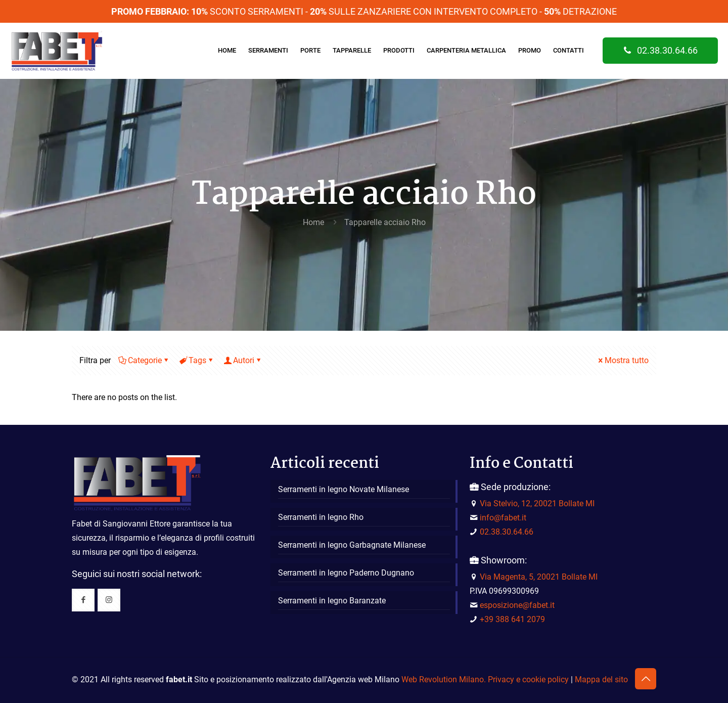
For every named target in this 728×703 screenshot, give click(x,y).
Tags (197, 360)
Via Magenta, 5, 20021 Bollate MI (539, 577)
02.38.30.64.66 (660, 51)
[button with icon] (83, 600)
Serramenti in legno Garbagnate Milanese (352, 545)
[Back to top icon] (646, 679)
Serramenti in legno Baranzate (332, 601)
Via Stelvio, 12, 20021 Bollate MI (537, 503)
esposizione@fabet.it (517, 605)
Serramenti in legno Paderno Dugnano (346, 573)
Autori (243, 360)
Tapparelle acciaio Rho (385, 222)
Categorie (144, 360)
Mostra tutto (623, 360)
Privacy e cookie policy (528, 679)
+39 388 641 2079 (512, 619)
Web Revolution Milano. (444, 679)
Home (313, 222)
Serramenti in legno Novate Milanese (344, 489)
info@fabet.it (503, 518)
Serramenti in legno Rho (321, 517)
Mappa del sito (601, 679)
